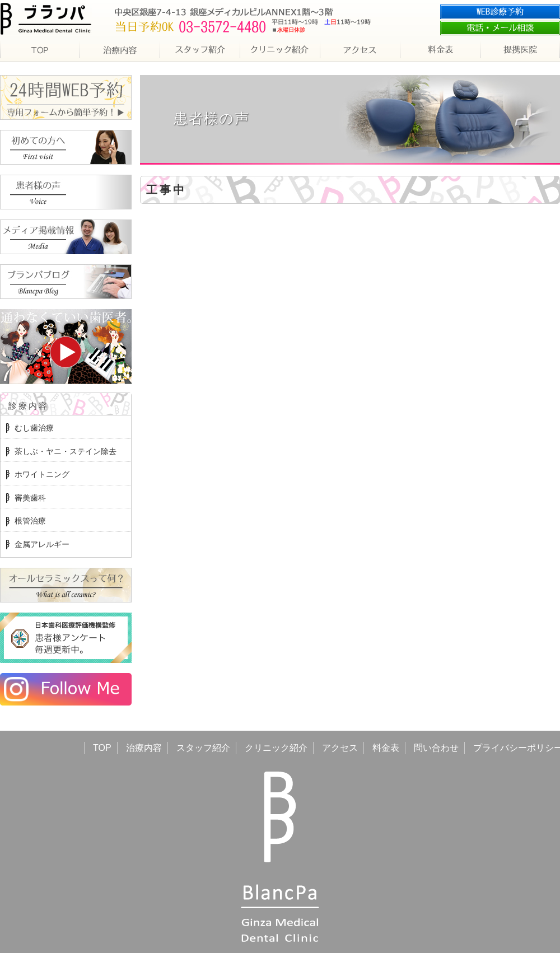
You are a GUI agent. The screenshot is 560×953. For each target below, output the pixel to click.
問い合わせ (436, 748)
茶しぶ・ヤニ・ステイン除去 (66, 451)
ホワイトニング (42, 474)
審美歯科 (30, 498)
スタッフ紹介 (203, 748)
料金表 (386, 748)
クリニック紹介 (276, 748)
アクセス (340, 748)
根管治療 (30, 521)
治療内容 (144, 748)
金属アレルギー (42, 544)
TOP (102, 748)
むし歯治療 (34, 428)
